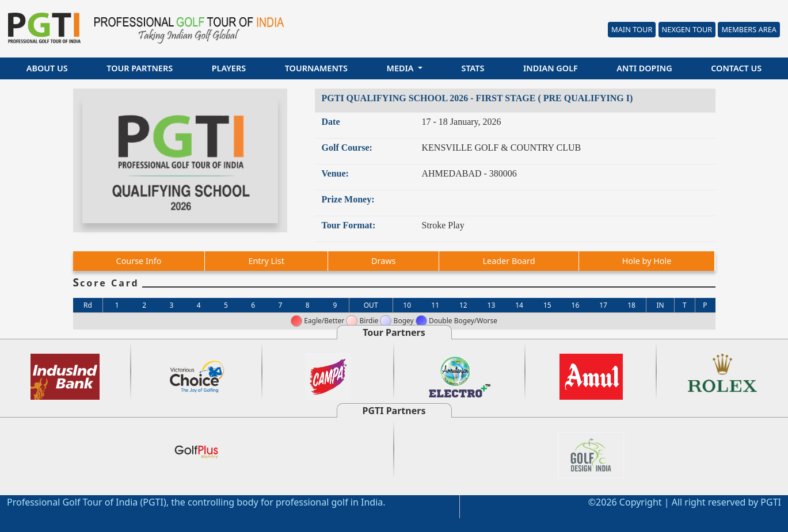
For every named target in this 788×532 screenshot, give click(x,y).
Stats (473, 68)
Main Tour (632, 29)
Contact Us (736, 68)
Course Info (139, 261)
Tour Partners (140, 68)
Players (229, 68)
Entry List (266, 261)
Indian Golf (551, 68)
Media (401, 68)
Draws (383, 261)
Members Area (749, 29)
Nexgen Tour (687, 29)
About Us (47, 68)
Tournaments (316, 68)
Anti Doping (644, 68)
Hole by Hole (647, 261)
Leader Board (509, 261)
